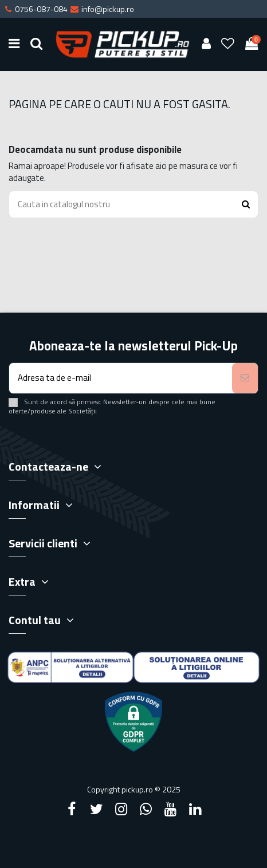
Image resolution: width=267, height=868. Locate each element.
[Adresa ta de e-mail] (121, 378)
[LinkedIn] (195, 809)
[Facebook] (72, 809)
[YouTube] (171, 809)
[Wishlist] (228, 44)
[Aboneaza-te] (245, 378)
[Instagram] (121, 809)
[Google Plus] (146, 809)
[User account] (206, 44)
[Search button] (246, 205)
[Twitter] (96, 809)
